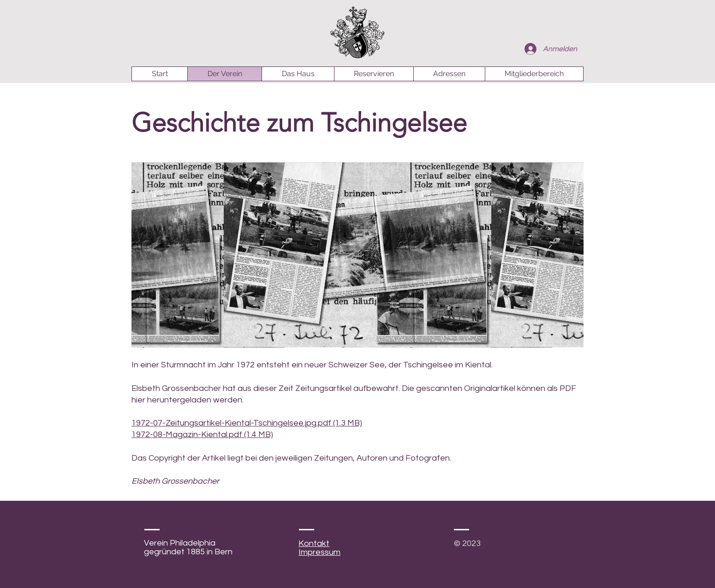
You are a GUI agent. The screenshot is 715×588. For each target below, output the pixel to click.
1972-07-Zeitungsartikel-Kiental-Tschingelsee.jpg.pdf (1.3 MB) (247, 423)
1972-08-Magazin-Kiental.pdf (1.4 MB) (202, 435)
